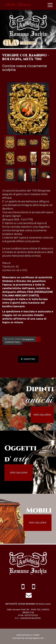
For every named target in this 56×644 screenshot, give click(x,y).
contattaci (12, 342)
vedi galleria (42, 415)
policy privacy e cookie (28, 635)
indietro (28, 359)
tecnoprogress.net (34, 638)
